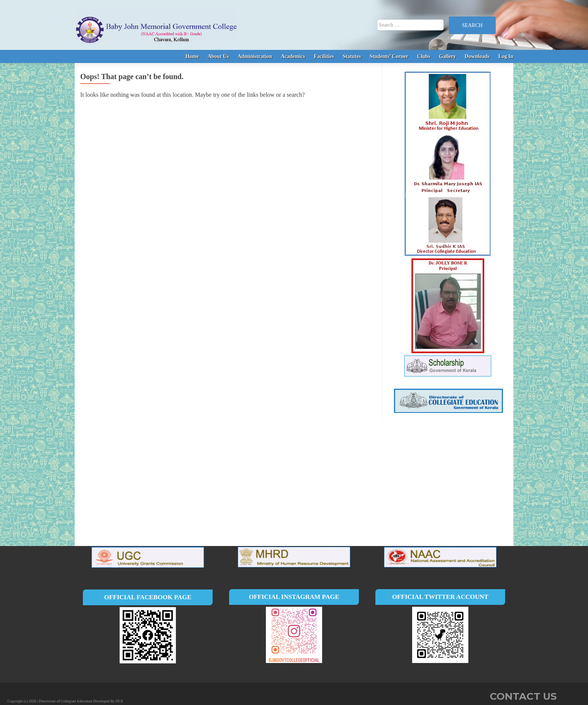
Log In (506, 56)
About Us (218, 56)
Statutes (352, 56)
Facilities (324, 56)
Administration (255, 56)
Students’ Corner (389, 56)
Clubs (424, 56)
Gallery (448, 56)
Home (192, 56)
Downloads (477, 56)
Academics (293, 56)
